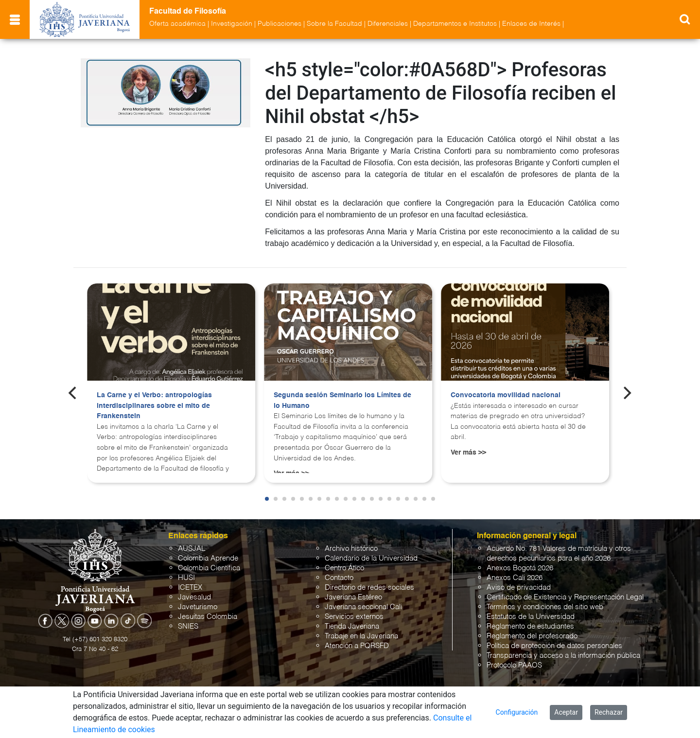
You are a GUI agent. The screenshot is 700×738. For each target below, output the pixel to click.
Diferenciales (388, 24)
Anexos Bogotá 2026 (520, 568)
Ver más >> (468, 453)
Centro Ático (344, 568)
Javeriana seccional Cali (363, 607)
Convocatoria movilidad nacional (506, 395)
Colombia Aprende (208, 558)
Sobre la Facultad (334, 24)
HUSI (186, 578)
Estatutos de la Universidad (531, 617)
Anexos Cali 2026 (515, 578)
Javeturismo (198, 607)
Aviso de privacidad (519, 588)
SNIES (188, 626)
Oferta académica (177, 24)
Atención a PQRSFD (357, 646)
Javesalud (194, 597)
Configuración (517, 712)
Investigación (232, 24)
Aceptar (566, 712)
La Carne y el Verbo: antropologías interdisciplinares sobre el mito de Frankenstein (154, 406)
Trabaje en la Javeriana (361, 636)
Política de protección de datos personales (554, 646)
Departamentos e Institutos (455, 24)
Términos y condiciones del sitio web (545, 607)
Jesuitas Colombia (208, 617)
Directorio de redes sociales (369, 588)
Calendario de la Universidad (371, 558)
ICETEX (190, 588)
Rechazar (609, 712)
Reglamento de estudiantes (530, 626)
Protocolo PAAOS (514, 665)
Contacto (339, 578)
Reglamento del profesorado (532, 636)
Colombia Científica (209, 568)
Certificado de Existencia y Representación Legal (565, 597)
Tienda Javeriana (352, 626)
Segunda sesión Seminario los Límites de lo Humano (342, 401)
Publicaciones (280, 24)
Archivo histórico (351, 549)
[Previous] (73, 393)
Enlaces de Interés (531, 24)
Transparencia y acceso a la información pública (563, 656)
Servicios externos (354, 617)
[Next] (627, 393)
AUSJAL (192, 549)
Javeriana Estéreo (353, 597)
